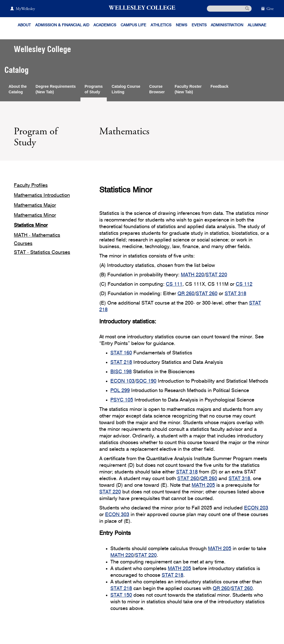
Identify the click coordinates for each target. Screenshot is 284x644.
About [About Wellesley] (24, 25)
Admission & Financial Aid (62, 25)
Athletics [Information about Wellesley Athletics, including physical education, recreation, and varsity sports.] (161, 25)
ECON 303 (117, 515)
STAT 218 (121, 362)
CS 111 (174, 284)
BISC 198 (121, 372)
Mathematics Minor (35, 215)
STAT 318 (235, 294)
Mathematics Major (35, 205)
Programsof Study (94, 89)
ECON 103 (122, 381)
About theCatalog (18, 89)
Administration (227, 25)
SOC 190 (146, 381)
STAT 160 (121, 353)
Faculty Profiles (31, 186)
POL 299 (120, 391)
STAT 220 (216, 275)
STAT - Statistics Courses (42, 253)
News (182, 25)
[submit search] (247, 8)
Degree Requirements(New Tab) (56, 89)
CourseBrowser (158, 89)
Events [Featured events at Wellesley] (199, 25)
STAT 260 (207, 294)
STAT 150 (121, 595)
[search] (229, 9)
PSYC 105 (122, 400)
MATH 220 (192, 275)
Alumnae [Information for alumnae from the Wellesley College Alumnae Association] (257, 25)
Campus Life (133, 25)
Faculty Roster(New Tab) (188, 89)
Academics (105, 25)
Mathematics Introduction (42, 195)
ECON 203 (256, 508)
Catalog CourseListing (126, 89)
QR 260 (186, 294)
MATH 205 (203, 485)
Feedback (220, 86)
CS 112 (244, 284)
